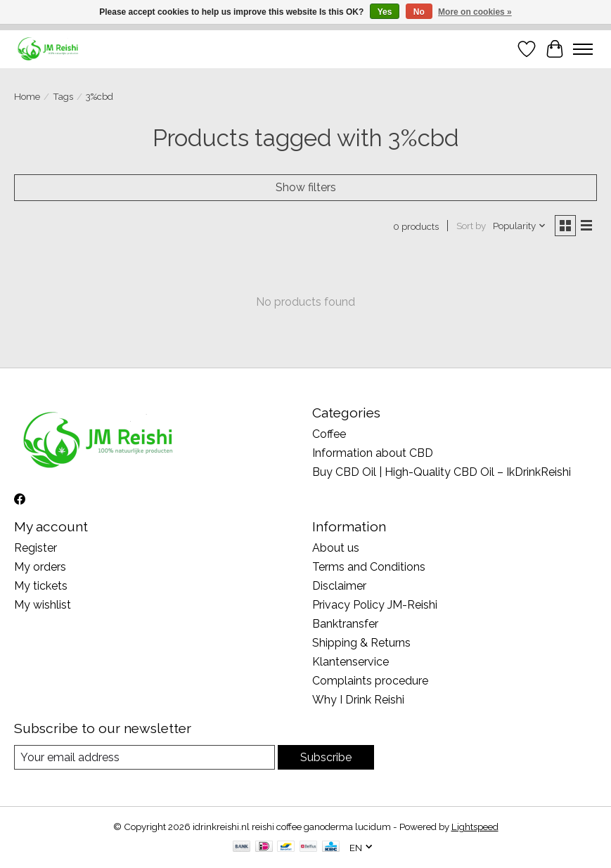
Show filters (306, 187)
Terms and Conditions (369, 567)
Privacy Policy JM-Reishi (375, 605)
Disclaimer (339, 586)
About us (336, 548)
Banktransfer (345, 624)
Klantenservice (350, 662)
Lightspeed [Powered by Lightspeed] (475, 827)
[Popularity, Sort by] (520, 226)
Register (36, 548)
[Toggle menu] (583, 49)
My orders (40, 567)
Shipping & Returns (361, 643)
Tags (63, 96)
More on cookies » (475, 12)
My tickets (41, 586)
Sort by (471, 226)
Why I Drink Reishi (358, 700)
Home (27, 96)
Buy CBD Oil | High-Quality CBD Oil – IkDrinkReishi (442, 472)
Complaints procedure (370, 681)
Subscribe (326, 757)
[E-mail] (144, 757)
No (419, 12)
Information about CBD (373, 453)
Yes (385, 12)
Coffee (329, 434)
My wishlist (43, 605)
